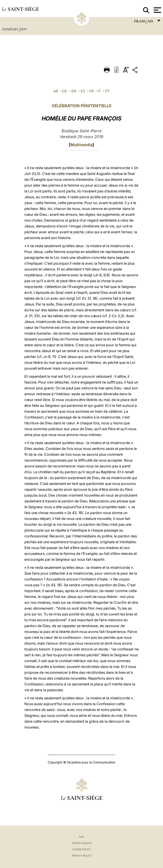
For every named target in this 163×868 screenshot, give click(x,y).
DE (65, 91)
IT (99, 91)
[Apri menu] (157, 10)
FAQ (81, 837)
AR (56, 91)
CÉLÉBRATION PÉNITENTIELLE (82, 106)
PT (107, 91)
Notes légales (82, 843)
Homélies (11, 29)
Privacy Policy (82, 856)
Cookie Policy (82, 849)
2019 (24, 29)
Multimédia (81, 145)
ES (83, 91)
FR (91, 91)
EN (74, 91)
